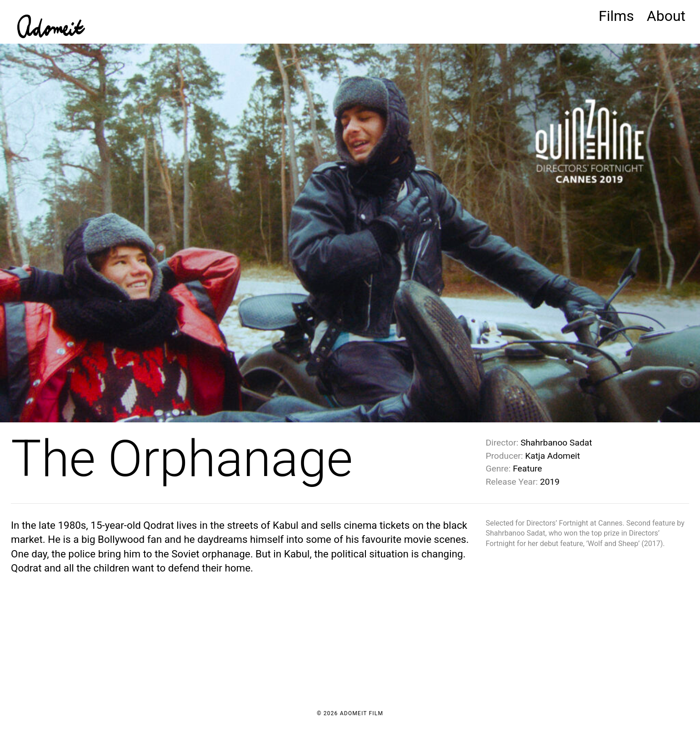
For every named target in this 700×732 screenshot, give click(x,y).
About (666, 16)
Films (616, 16)
